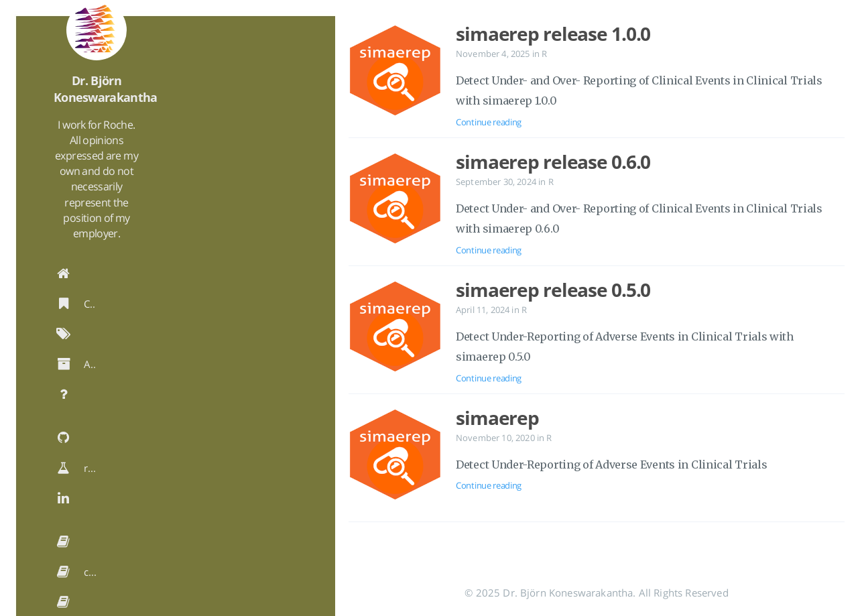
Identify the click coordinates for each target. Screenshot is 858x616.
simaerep (497, 418)
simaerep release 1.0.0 (553, 34)
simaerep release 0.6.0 (553, 162)
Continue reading (489, 122)
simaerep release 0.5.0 (553, 290)
